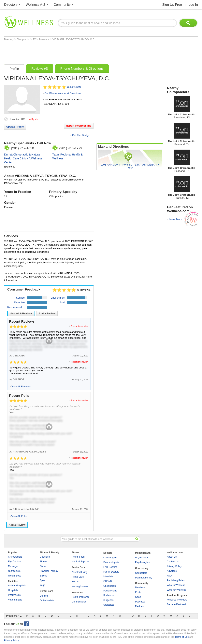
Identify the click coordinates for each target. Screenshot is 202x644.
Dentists (44, 596)
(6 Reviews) (74, 87)
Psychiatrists (142, 558)
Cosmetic (45, 557)
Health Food (78, 557)
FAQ (169, 576)
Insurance (77, 592)
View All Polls (19, 516)
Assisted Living (79, 572)
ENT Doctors (110, 567)
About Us (172, 557)
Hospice (76, 582)
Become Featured (176, 604)
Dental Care (46, 591)
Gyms (43, 566)
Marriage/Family (144, 578)
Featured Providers (177, 600)
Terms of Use (182, 637)
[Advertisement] (76, 52)
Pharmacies (14, 595)
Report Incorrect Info (79, 126)
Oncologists (110, 586)
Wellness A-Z (36, 5)
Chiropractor (23, 39)
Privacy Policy (174, 566)
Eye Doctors (14, 562)
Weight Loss (15, 576)
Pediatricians (110, 591)
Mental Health (143, 553)
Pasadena (44, 39)
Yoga (43, 585)
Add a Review (47, 313)
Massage (13, 566)
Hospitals (13, 590)
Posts (138, 592)
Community (62, 5)
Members (140, 588)
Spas (43, 580)
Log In (193, 5)
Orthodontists (47, 601)
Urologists (109, 605)
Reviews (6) (40, 69)
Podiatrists (109, 595)
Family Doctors (111, 572)
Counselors (141, 573)
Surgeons (108, 600)
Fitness (44, 562)
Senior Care (78, 567)
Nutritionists (14, 571)
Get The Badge (81, 135)
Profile (14, 69)
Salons (43, 576)
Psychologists (142, 562)
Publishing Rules (176, 580)
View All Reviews (21, 313)
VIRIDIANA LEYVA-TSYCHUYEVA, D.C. (74, 39)
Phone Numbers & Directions (82, 69)
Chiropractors (15, 557)
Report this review (80, 326)
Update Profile (15, 127)
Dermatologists (111, 562)
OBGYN (108, 581)
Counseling (142, 568)
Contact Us (173, 562)
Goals (138, 597)
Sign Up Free (172, 5)
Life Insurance (79, 602)
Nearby (182, 90)
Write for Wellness (176, 590)
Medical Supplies (81, 562)
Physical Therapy (49, 571)
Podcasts (140, 602)
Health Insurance (81, 597)
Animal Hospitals (17, 586)
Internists (108, 576)
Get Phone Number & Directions (63, 93)
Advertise (172, 571)
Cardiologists (110, 558)
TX (35, 39)
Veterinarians (15, 600)
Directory (11, 5)
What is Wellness (176, 585)
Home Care (78, 577)
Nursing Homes (80, 586)
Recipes (139, 606)
